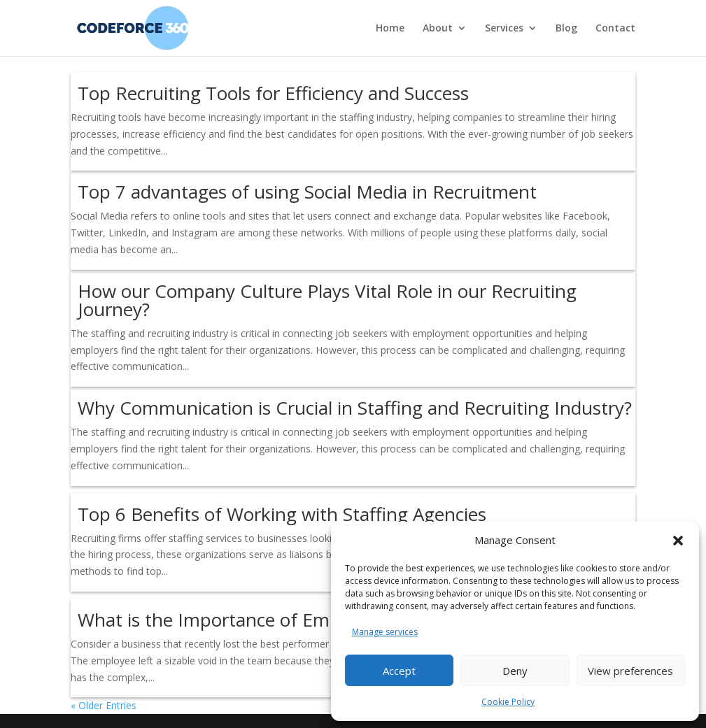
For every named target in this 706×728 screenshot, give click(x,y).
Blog (566, 29)
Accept (399, 671)
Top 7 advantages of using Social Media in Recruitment (307, 192)
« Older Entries (104, 705)
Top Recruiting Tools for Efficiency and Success (273, 93)
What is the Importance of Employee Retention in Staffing (320, 620)
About (438, 29)
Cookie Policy (508, 702)
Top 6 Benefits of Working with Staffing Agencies (282, 514)
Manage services (385, 632)
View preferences (630, 671)
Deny (515, 671)
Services (504, 29)
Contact (615, 29)
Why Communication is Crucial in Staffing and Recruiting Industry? (355, 408)
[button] (678, 541)
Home (390, 29)
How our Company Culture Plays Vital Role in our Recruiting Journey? (327, 300)
